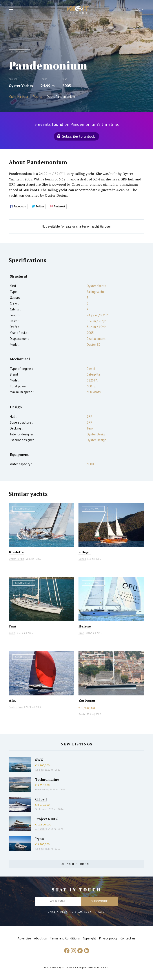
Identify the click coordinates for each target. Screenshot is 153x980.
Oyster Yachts (21, 86)
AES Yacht (40, 829)
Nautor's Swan (16, 707)
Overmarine (42, 789)
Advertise (24, 938)
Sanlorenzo (41, 809)
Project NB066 (47, 819)
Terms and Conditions (65, 938)
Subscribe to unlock (78, 136)
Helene (85, 626)
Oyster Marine (16, 559)
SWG (39, 760)
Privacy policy (108, 938)
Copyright (89, 938)
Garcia (12, 633)
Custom (82, 559)
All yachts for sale (76, 864)
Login (140, 10)
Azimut (39, 770)
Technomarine (47, 779)
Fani (12, 626)
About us (40, 938)
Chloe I (41, 799)
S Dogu (85, 552)
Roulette (16, 552)
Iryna (39, 839)
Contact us (128, 938)
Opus (81, 633)
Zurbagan (87, 700)
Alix (12, 700)
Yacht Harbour (78, 11)
